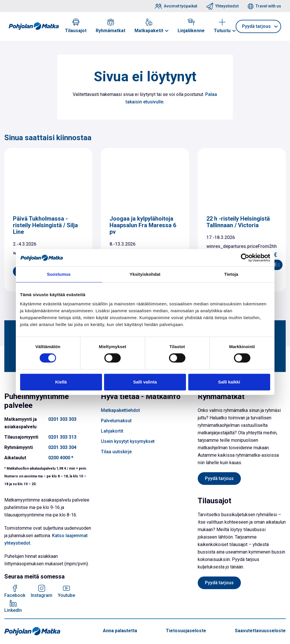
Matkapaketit (149, 31)
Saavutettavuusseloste (260, 631)
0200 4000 (59, 458)
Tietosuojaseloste (186, 631)
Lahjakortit (112, 431)
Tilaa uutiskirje (116, 452)
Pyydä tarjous (256, 26)
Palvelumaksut (116, 421)
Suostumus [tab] (59, 274)
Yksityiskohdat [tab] (145, 274)
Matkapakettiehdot (120, 410)
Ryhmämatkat (111, 31)
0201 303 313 (62, 437)
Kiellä (61, 382)
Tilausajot (76, 31)
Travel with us (268, 6)
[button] (167, 31)
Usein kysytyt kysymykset (128, 441)
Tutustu (222, 31)
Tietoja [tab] (231, 274)
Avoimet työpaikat (180, 6)
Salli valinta (145, 382)
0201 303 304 (62, 447)
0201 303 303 (62, 419)
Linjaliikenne (191, 31)
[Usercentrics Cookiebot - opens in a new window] (245, 258)
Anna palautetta (120, 631)
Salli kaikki (229, 382)
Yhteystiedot (227, 6)
